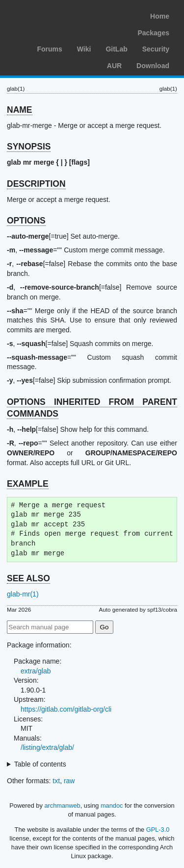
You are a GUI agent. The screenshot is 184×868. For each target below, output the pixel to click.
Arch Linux (54, 15)
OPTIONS (26, 221)
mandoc (112, 806)
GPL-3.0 (158, 830)
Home (160, 16)
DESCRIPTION (36, 184)
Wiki (84, 49)
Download (153, 66)
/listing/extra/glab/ (47, 747)
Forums (49, 49)
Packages (153, 33)
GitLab (116, 49)
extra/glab (36, 671)
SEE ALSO (28, 578)
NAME (20, 110)
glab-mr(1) (23, 594)
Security (156, 49)
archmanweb (62, 806)
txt (56, 781)
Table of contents (40, 764)
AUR (114, 66)
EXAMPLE (28, 484)
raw (69, 781)
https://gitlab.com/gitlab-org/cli (66, 709)
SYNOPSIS (29, 147)
